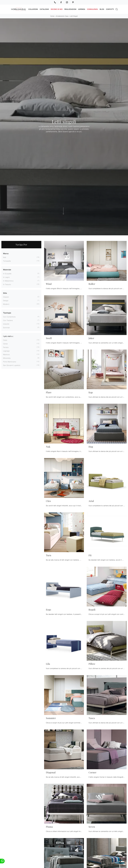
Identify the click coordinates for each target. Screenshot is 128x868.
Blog (102, 9)
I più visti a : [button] (8, 336)
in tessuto (7, 284)
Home (52, 16)
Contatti (110, 9)
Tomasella (7, 261)
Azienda (82, 9)
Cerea (5, 344)
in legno (6, 277)
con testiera (8, 320)
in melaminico (8, 281)
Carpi (5, 340)
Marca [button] (6, 254)
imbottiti (6, 324)
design (6, 300)
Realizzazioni (70, 9)
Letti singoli (74, 16)
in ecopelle (7, 274)
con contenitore (9, 317)
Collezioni (33, 9)
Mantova (6, 354)
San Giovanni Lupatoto (12, 365)
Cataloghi (44, 9)
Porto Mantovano (10, 362)
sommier (6, 328)
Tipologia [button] (7, 313)
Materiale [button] (7, 270)
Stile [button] (5, 293)
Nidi (5, 257)
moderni (6, 304)
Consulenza (92, 9)
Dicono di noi (57, 9)
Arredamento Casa (62, 16)
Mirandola (7, 358)
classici (6, 297)
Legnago (6, 351)
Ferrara (6, 347)
